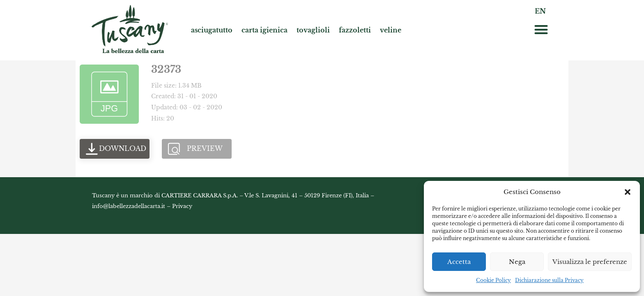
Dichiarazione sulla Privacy (549, 280)
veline (391, 30)
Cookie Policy (493, 280)
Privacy (182, 206)
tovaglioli (313, 30)
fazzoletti (355, 30)
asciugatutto (212, 30)
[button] (628, 192)
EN (540, 11)
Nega (517, 262)
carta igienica (264, 30)
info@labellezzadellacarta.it (129, 206)
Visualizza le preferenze (590, 262)
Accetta (459, 262)
